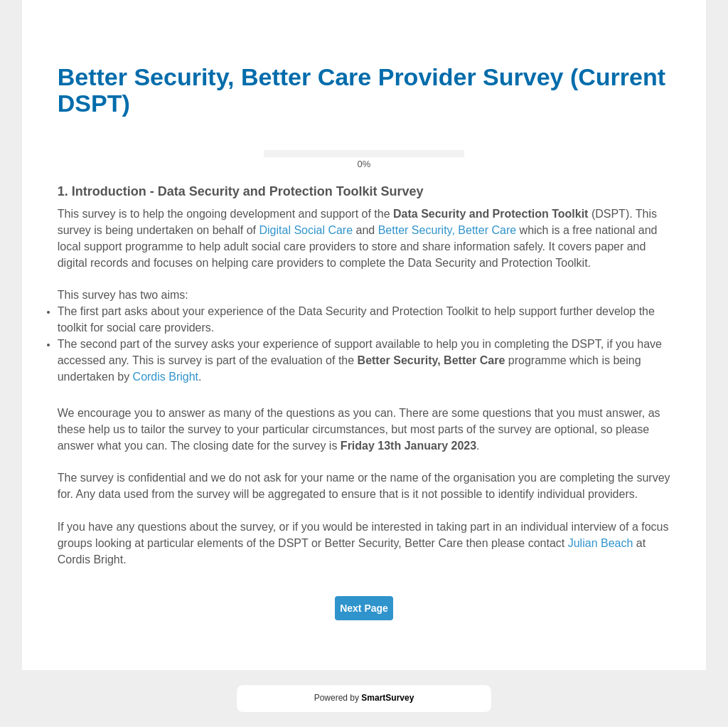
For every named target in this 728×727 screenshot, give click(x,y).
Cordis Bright (166, 377)
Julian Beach (601, 543)
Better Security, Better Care (447, 230)
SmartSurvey (387, 698)
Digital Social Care (306, 230)
